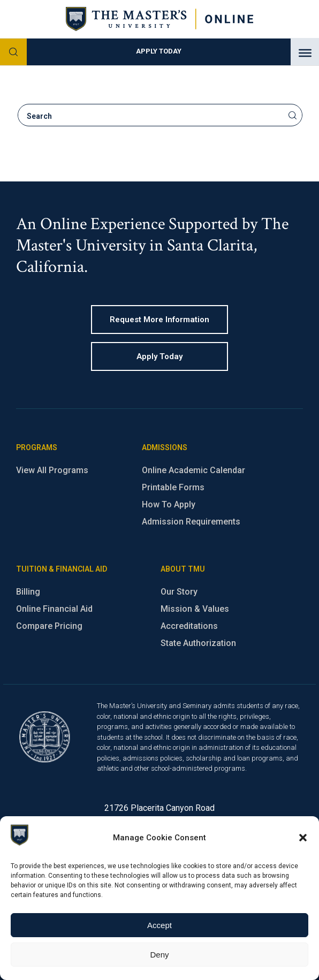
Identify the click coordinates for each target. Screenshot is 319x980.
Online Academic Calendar (193, 470)
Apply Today (159, 51)
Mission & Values (195, 609)
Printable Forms (173, 487)
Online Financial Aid (54, 609)
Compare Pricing (49, 626)
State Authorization (198, 643)
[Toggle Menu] (305, 53)
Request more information (159, 320)
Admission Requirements (191, 522)
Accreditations (189, 626)
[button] (303, 838)
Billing (28, 592)
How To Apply (169, 504)
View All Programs (52, 470)
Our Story (179, 592)
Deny (159, 955)
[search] (152, 116)
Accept (159, 925)
